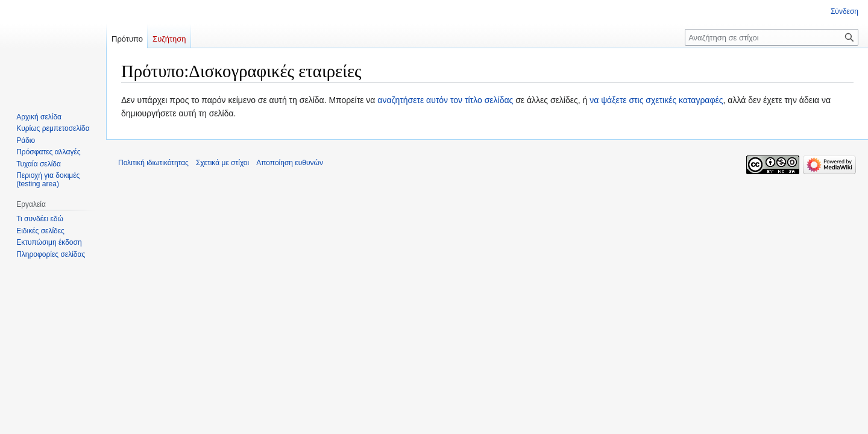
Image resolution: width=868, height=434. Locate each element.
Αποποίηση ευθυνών (290, 163)
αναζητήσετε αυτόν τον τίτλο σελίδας (445, 100)
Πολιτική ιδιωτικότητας (153, 163)
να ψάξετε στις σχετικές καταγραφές (656, 100)
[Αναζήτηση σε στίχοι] (772, 37)
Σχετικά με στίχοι (222, 163)
